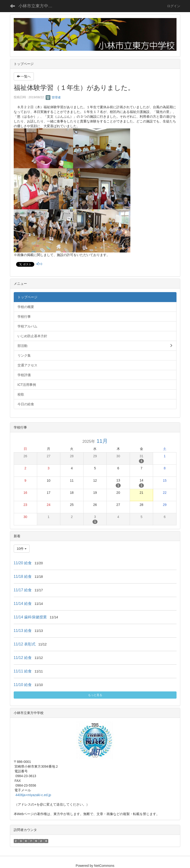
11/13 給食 (23, 631)
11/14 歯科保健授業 (30, 617)
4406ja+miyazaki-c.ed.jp (33, 795)
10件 (22, 549)
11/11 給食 (23, 671)
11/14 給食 (23, 604)
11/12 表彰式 (25, 644)
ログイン (174, 6)
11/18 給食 (23, 576)
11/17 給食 (23, 590)
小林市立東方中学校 (38, 6)
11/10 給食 (23, 685)
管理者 (53, 97)
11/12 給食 (23, 658)
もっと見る (95, 695)
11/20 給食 (23, 563)
